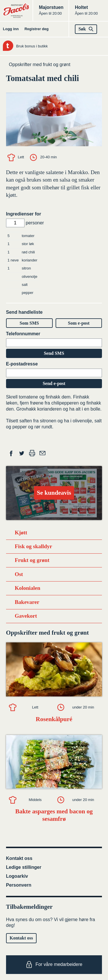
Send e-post (54, 383)
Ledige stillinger (24, 867)
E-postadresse (22, 364)
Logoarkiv (17, 876)
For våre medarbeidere (54, 964)
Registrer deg (37, 29)
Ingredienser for (24, 214)
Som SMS (29, 323)
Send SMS (54, 353)
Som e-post (79, 323)
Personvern (19, 885)
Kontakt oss (19, 858)
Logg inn (11, 29)
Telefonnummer (23, 334)
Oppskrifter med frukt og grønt (40, 65)
